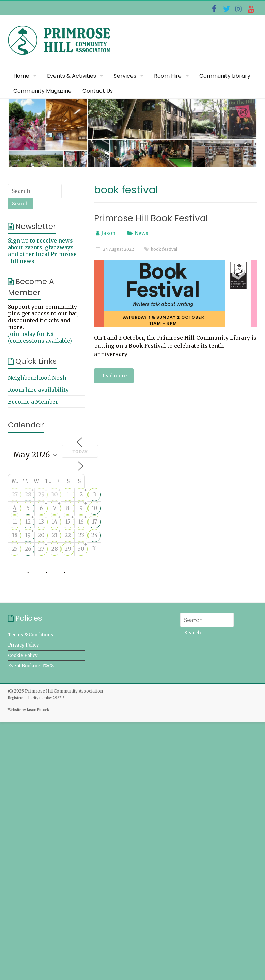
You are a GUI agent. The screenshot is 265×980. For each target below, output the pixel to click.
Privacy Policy (24, 645)
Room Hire (168, 76)
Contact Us (98, 91)
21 (55, 535)
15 (68, 522)
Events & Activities (72, 76)
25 (15, 549)
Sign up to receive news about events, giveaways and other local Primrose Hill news (42, 251)
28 (28, 494)
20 (41, 535)
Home (21, 76)
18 (15, 535)
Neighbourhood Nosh (37, 378)
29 (41, 494)
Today (80, 452)
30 (54, 494)
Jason (108, 233)
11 (15, 522)
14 (54, 522)
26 (28, 549)
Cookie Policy (23, 656)
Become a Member (33, 402)
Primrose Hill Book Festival (151, 218)
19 (28, 535)
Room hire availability (38, 390)
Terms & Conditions (30, 635)
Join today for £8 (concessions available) (40, 337)
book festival (164, 249)
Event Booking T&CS (31, 666)
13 (41, 522)
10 (95, 508)
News (142, 233)
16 (81, 522)
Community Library (225, 76)
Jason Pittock (38, 710)
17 (95, 522)
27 (15, 494)
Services (125, 76)
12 (28, 522)
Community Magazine (42, 91)
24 (95, 535)
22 (68, 535)
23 (81, 535)
